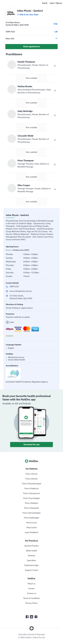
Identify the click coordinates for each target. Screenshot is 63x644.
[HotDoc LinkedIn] (31, 617)
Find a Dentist (32, 479)
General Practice (32, 546)
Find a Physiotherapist (32, 484)
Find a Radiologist (32, 518)
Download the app (32, 445)
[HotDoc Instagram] (36, 617)
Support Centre (32, 570)
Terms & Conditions (32, 598)
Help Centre (32, 528)
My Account (31, 523)
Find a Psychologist (31, 498)
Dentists (32, 556)
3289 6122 (14, 287)
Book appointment (31, 47)
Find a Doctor (32, 474)
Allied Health (32, 551)
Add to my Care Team (28, 15)
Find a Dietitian (31, 503)
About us (31, 584)
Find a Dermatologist (32, 513)
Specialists (31, 560)
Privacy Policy (32, 603)
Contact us (32, 593)
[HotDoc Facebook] (27, 617)
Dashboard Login (31, 565)
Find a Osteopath (31, 508)
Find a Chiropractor (31, 493)
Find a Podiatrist (31, 489)
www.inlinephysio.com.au (21, 291)
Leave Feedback (32, 532)
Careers (31, 589)
